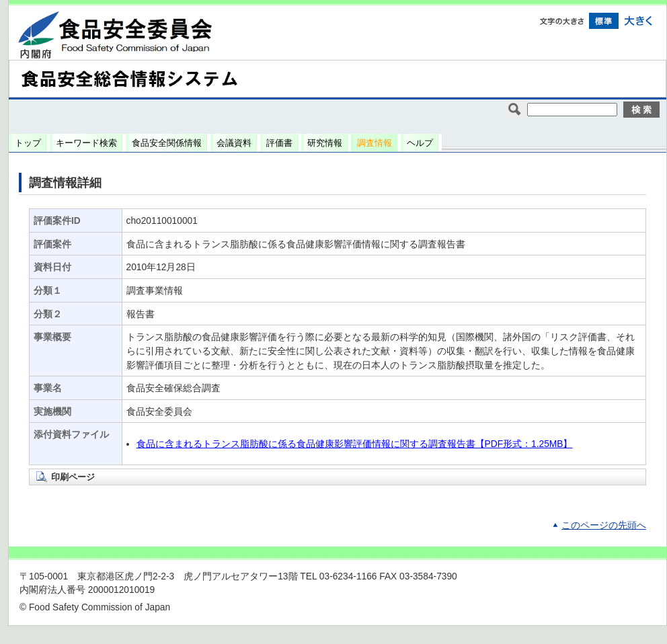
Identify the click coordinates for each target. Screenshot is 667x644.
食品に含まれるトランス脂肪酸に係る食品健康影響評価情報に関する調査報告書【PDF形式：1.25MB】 (355, 444)
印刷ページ (73, 477)
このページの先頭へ (604, 525)
